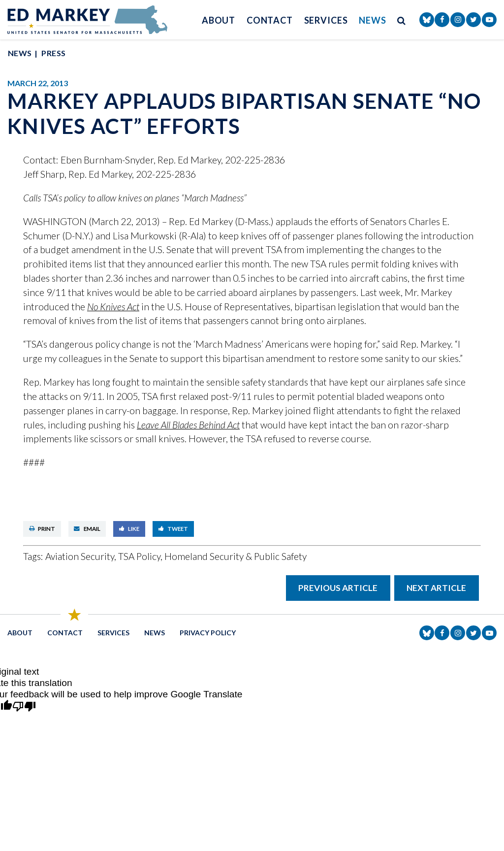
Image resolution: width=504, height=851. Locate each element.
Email (87, 529)
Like (129, 529)
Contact (270, 20)
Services (326, 20)
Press (53, 53)
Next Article (436, 588)
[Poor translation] (24, 707)
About (219, 20)
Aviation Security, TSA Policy (103, 556)
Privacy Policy (208, 633)
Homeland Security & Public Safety (236, 556)
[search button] (402, 20)
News (373, 20)
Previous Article (338, 588)
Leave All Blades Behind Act (188, 425)
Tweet (173, 529)
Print (42, 529)
